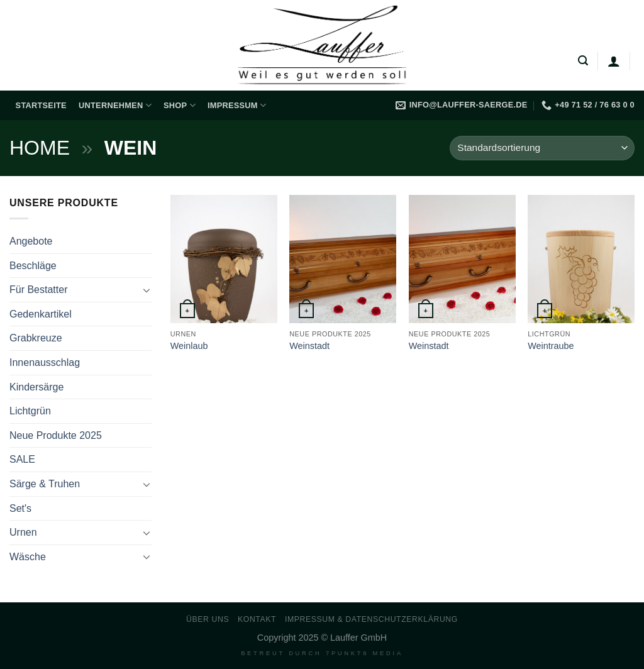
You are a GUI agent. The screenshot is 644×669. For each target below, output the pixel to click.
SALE (22, 459)
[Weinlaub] (224, 259)
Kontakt (257, 619)
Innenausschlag (45, 362)
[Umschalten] (147, 290)
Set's (20, 508)
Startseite (41, 105)
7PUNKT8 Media (364, 653)
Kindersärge (36, 387)
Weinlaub (189, 346)
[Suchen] (583, 61)
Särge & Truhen (45, 484)
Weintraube (551, 346)
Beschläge (33, 266)
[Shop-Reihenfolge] (542, 148)
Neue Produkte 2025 (56, 435)
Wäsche (28, 557)
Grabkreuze (36, 338)
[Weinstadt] (343, 259)
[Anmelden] (614, 61)
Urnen (23, 532)
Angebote (31, 241)
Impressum (237, 105)
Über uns (208, 619)
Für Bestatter (38, 290)
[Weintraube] (581, 259)
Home (40, 148)
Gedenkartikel (41, 314)
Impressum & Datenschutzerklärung (371, 619)
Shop (180, 105)
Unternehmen (115, 105)
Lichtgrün (30, 411)
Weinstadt (309, 346)
